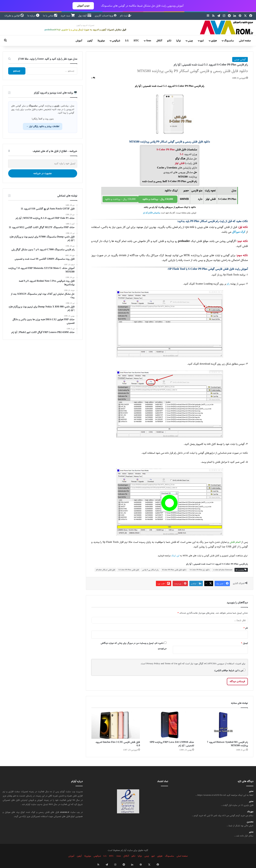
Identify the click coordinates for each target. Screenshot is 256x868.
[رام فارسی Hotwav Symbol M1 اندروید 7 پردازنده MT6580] (224, 725)
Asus (149, 41)
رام (228, 284)
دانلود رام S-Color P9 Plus (200, 570)
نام (246, 628)
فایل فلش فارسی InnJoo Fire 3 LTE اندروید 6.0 (118, 744)
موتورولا (101, 41)
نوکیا (178, 41)
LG (127, 41)
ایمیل (245, 643)
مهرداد (250, 812)
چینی (190, 41)
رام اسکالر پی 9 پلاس (150, 570)
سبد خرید (68, 16)
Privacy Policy (153, 664)
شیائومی (116, 41)
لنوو (202, 41)
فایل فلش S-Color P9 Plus (129, 570)
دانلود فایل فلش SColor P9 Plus (174, 570)
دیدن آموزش (83, 6)
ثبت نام (126, 16)
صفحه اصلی (245, 41)
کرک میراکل (239, 232)
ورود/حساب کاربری (106, 16)
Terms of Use (171, 664)
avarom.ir (65, 812)
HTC (136, 41)
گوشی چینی (240, 59)
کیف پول (85, 16)
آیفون (90, 41)
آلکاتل (159, 41)
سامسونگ (229, 41)
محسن (250, 822)
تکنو (169, 41)
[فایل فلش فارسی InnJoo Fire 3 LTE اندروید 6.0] (116, 725)
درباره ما (33, 16)
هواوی (214, 41)
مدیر (251, 791)
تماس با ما (50, 16)
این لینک (175, 556)
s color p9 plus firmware (223, 570)
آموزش (79, 41)
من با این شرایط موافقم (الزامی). (230, 670)
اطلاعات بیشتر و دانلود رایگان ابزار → (43, 126)
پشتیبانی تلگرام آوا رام (151, 213)
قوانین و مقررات (14, 16)
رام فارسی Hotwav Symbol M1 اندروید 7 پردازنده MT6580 (227, 744)
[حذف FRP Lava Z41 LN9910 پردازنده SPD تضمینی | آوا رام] (170, 725)
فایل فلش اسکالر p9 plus (106, 570)
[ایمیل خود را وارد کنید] (43, 164)
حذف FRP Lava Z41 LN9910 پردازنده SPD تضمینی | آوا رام (172, 744)
